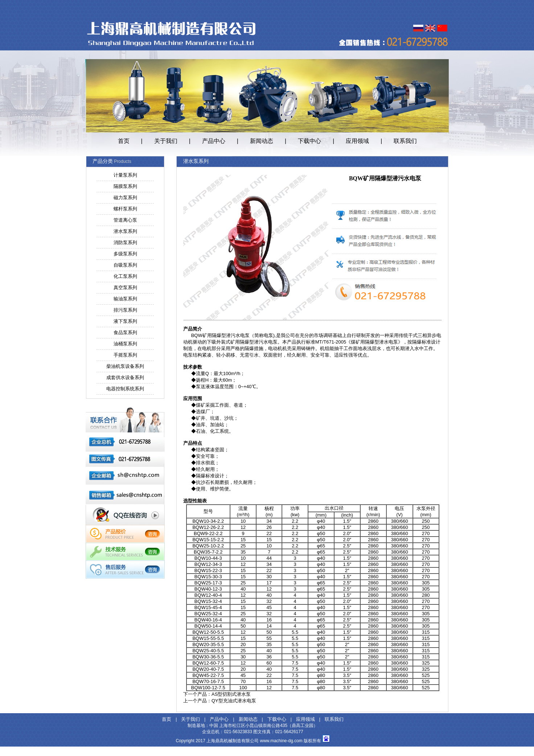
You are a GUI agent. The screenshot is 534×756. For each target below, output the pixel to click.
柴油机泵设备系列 (125, 366)
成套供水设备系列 (125, 377)
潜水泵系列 (125, 231)
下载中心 (309, 141)
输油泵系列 (125, 299)
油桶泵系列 (125, 344)
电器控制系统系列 (125, 389)
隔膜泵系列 (125, 186)
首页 (124, 141)
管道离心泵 (125, 220)
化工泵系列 (125, 276)
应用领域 (357, 141)
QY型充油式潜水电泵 (234, 701)
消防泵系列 (125, 243)
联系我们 (405, 141)
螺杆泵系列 (125, 209)
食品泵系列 (125, 332)
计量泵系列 (125, 175)
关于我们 (166, 141)
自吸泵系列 (125, 265)
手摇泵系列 (125, 355)
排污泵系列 (125, 310)
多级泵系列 (125, 254)
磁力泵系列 (125, 198)
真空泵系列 (125, 287)
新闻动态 (262, 141)
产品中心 (214, 141)
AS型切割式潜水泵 (231, 694)
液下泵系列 (125, 321)
